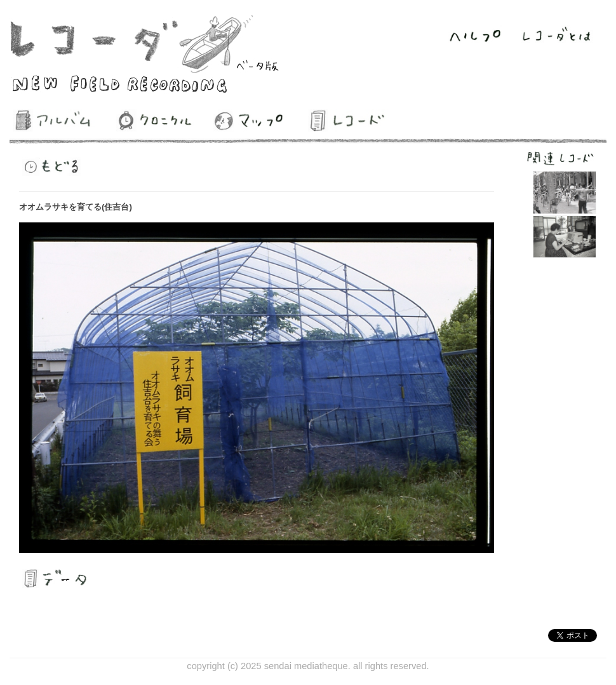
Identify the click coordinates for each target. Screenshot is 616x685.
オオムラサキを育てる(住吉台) (76, 207)
